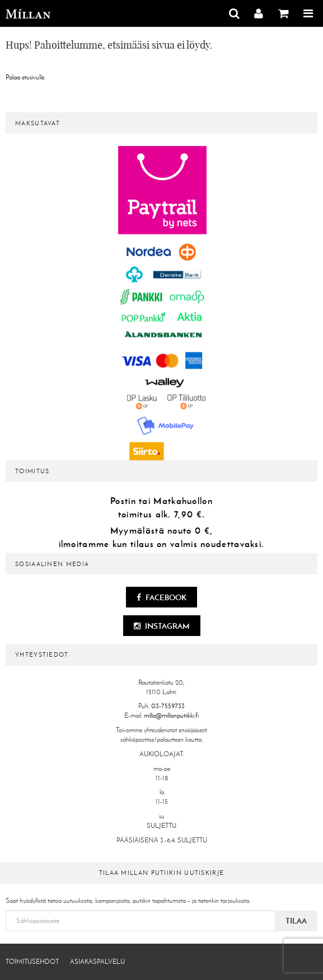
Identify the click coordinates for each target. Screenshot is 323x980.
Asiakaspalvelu (97, 962)
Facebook (162, 597)
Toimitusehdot (32, 962)
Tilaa (296, 921)
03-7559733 (168, 706)
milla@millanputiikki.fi (171, 715)
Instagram (162, 626)
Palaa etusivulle (25, 77)
